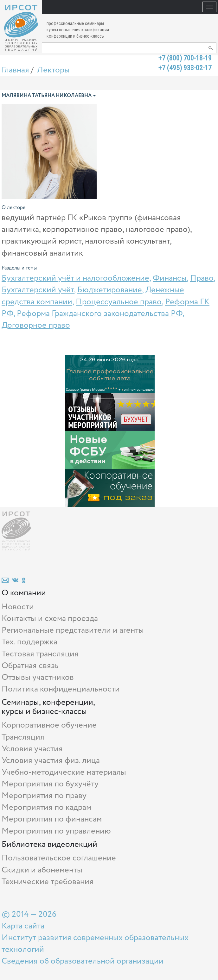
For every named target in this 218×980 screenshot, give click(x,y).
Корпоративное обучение (49, 725)
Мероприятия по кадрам (46, 807)
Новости (18, 607)
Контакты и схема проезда (50, 619)
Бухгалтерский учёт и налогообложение (75, 278)
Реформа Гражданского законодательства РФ (100, 314)
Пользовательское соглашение (59, 858)
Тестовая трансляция (40, 654)
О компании (24, 593)
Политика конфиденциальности (61, 689)
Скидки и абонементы (42, 870)
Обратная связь (30, 666)
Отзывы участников (38, 677)
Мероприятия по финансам (52, 819)
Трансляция (23, 737)
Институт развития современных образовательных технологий (95, 944)
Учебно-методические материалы (64, 772)
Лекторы (53, 70)
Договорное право (36, 325)
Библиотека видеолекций (49, 844)
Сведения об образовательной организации (83, 961)
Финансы (170, 278)
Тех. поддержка (29, 642)
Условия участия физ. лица (51, 761)
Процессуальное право (119, 302)
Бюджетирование (110, 290)
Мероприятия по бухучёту (50, 784)
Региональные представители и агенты (73, 630)
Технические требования (48, 882)
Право (202, 278)
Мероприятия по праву (44, 796)
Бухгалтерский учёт (38, 290)
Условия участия (32, 749)
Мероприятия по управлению (56, 831)
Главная (15, 70)
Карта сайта (23, 926)
